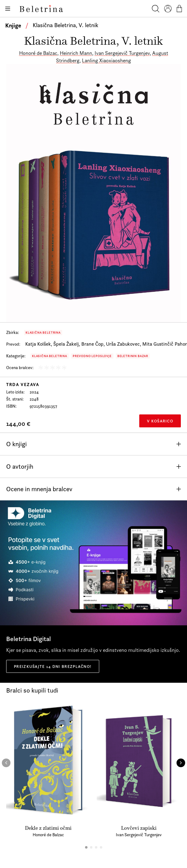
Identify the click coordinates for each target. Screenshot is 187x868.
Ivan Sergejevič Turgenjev (122, 53)
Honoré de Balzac (38, 53)
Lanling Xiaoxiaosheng (106, 60)
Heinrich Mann (76, 53)
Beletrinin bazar (133, 356)
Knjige (13, 25)
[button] (86, 847)
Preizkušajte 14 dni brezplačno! (53, 666)
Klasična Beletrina (43, 333)
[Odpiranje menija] (7, 9)
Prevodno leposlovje (92, 356)
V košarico (160, 421)
